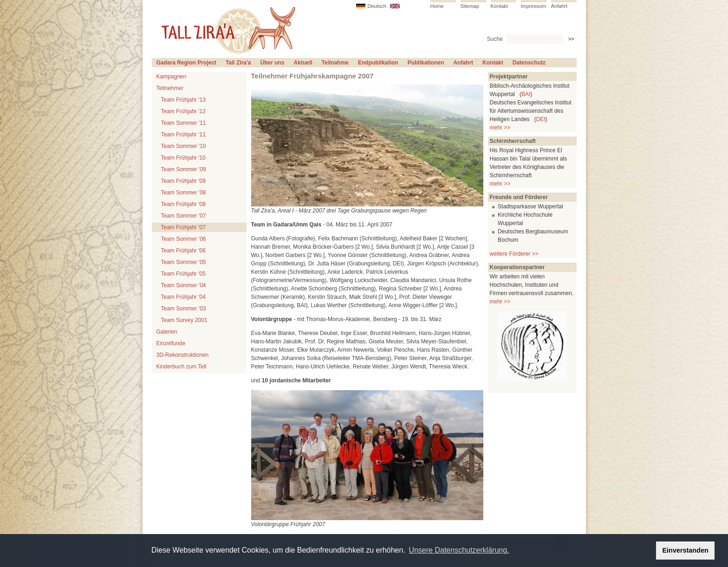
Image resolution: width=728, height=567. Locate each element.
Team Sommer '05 (184, 262)
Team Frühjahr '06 (183, 251)
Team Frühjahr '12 (183, 111)
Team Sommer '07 (184, 216)
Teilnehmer (170, 88)
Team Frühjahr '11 (183, 135)
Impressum (533, 6)
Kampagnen (172, 77)
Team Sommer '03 (184, 309)
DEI (541, 119)
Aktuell (303, 63)
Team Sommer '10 (184, 146)
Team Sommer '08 (184, 193)
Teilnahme (335, 63)
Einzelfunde (171, 343)
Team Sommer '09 (184, 169)
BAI (526, 94)
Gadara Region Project (186, 63)
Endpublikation (378, 63)
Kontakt (499, 6)
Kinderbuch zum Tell (182, 367)
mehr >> (500, 128)
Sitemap (470, 6)
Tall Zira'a (238, 63)
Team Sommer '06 (184, 239)
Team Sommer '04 (184, 285)
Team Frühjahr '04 (183, 297)
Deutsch (377, 6)
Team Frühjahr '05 (183, 274)
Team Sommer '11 (184, 123)
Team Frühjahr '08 (183, 204)
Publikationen (426, 63)
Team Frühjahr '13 (183, 100)
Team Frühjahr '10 (183, 158)
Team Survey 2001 (184, 320)
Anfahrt (559, 6)
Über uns (273, 63)
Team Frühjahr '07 (183, 227)
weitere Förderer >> (514, 254)
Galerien (167, 332)
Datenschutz (529, 63)
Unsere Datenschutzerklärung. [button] (459, 550)
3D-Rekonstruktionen (183, 355)
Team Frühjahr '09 (183, 181)
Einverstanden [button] (686, 550)
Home (437, 6)
